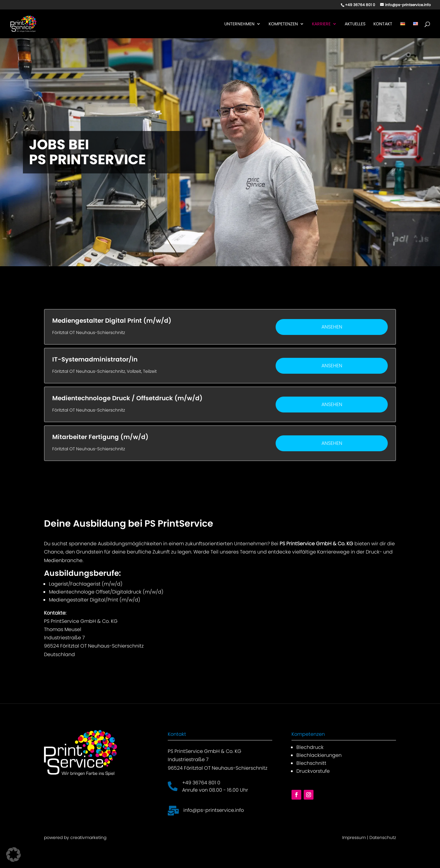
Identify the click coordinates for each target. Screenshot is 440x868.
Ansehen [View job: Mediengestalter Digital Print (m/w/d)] (332, 327)
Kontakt (383, 24)
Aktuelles (355, 24)
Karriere (321, 24)
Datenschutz (383, 837)
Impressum (354, 837)
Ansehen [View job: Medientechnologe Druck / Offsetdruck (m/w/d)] (332, 404)
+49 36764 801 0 (201, 783)
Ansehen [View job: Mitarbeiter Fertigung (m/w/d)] (332, 443)
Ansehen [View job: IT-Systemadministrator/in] (332, 366)
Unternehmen (239, 24)
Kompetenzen (283, 24)
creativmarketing (88, 837)
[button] (13, 855)
